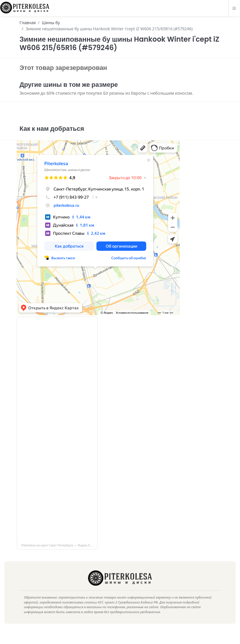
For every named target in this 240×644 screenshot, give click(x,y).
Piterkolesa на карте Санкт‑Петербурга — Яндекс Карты (59, 554)
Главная (28, 23)
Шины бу (51, 23)
